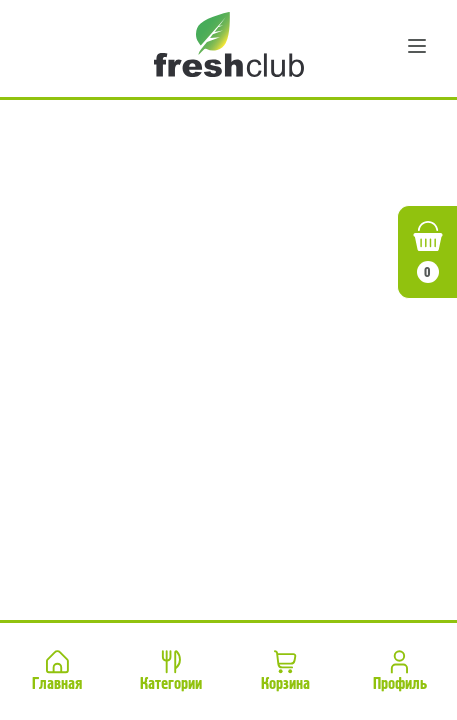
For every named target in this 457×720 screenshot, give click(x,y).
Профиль (400, 669)
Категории (171, 669)
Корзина (285, 669)
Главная (57, 669)
